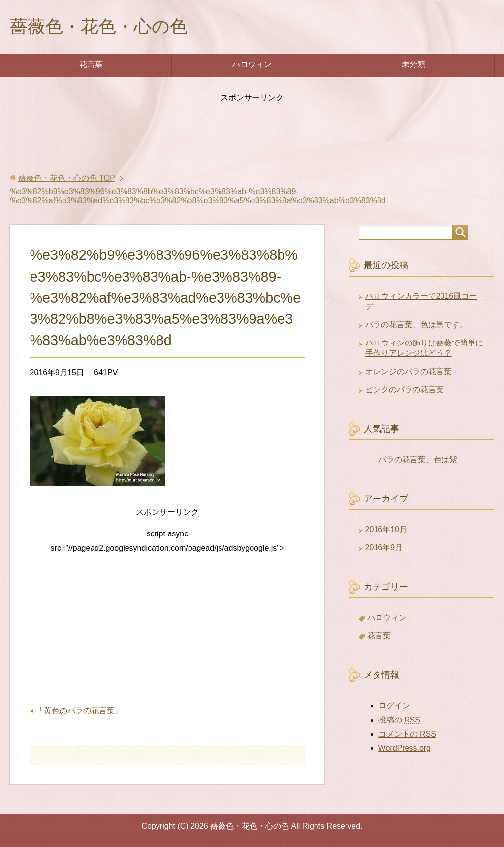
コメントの (407, 734)
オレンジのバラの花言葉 (409, 371)
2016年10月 (386, 529)
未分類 (413, 64)
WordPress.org (405, 748)
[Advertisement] (252, 133)
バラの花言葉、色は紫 (418, 459)
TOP (67, 178)
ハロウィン (252, 64)
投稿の (399, 720)
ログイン (394, 706)
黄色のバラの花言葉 (79, 710)
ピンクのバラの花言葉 (405, 390)
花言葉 (91, 64)
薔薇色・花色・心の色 (99, 26)
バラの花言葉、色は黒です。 (416, 325)
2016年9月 (384, 548)
